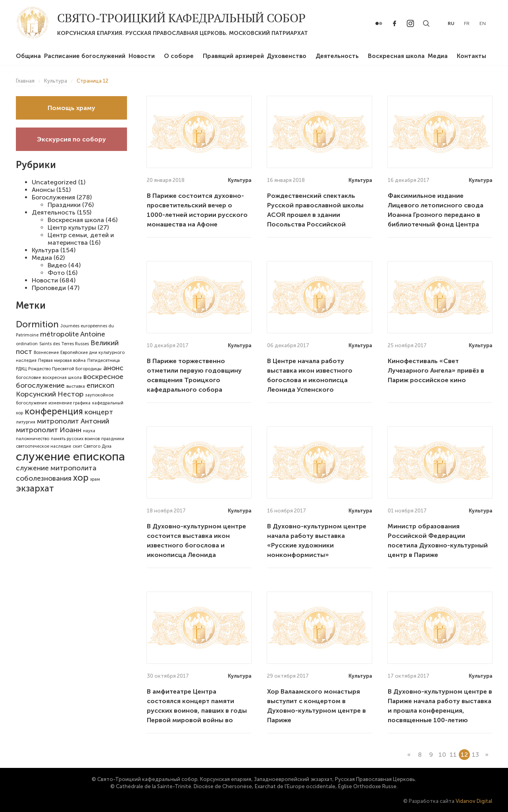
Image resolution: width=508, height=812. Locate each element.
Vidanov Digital (474, 801)
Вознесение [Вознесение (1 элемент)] (46, 353)
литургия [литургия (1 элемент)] (26, 422)
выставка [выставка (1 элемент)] (76, 386)
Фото (56, 273)
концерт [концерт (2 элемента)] (99, 412)
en (483, 23)
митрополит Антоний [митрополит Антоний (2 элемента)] (73, 421)
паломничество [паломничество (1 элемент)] (33, 439)
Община (28, 56)
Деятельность (337, 56)
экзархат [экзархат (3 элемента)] (35, 488)
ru (451, 23)
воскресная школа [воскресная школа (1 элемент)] (62, 378)
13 (475, 755)
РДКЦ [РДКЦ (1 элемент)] (21, 369)
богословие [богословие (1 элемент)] (28, 378)
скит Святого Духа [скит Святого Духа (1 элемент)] (92, 446)
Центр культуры (72, 227)
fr (467, 23)
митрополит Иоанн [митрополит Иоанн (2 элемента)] (49, 430)
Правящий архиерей (233, 56)
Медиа (438, 56)
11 (453, 755)
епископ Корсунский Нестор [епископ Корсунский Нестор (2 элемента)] (65, 390)
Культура (45, 250)
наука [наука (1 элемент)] (89, 431)
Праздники (64, 205)
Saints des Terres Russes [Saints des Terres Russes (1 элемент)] (64, 344)
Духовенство (287, 56)
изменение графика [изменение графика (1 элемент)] (69, 403)
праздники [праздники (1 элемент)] (113, 439)
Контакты (471, 56)
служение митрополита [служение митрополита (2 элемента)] (56, 468)
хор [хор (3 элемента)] (81, 478)
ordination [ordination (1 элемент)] (27, 344)
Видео (57, 265)
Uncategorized (54, 182)
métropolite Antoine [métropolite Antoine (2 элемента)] (73, 334)
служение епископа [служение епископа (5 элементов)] (70, 456)
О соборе (179, 56)
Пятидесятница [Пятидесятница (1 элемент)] (104, 361)
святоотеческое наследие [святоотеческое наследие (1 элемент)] (43, 446)
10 (442, 755)
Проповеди (49, 288)
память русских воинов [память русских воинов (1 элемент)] (75, 439)
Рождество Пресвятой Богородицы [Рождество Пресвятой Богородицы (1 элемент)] (65, 369)
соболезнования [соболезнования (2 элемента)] (44, 478)
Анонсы (43, 190)
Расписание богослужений (85, 56)
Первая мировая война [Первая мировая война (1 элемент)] (62, 361)
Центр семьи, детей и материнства (81, 239)
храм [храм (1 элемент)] (95, 479)
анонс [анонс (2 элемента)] (113, 368)
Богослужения (53, 197)
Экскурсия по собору (71, 139)
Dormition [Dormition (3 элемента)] (37, 324)
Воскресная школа (396, 56)
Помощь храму (71, 108)
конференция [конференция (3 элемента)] (54, 411)
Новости (142, 56)
